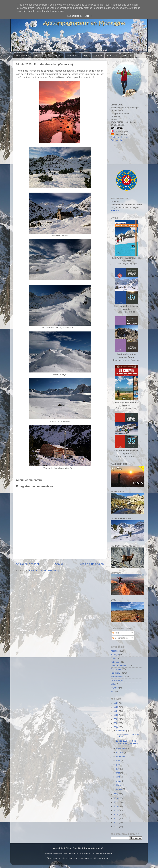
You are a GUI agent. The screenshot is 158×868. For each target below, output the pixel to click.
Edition (114, 658)
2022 (116, 719)
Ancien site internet (120, 137)
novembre (121, 748)
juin (118, 769)
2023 (116, 715)
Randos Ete (116, 673)
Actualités (115, 651)
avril (119, 777)
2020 (116, 727)
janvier (120, 789)
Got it (88, 16)
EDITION (127, 56)
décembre (121, 731)
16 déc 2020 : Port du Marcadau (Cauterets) (127, 742)
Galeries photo (117, 140)
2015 (116, 810)
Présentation (23, 56)
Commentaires (121, 638)
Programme (116, 669)
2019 (116, 794)
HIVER (58, 56)
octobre (120, 752)
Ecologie (115, 655)
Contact (98, 56)
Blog (37, 56)
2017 (116, 802)
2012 (116, 822)
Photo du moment (119, 666)
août (119, 761)
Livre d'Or (112, 56)
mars (119, 781)
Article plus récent (27, 564)
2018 (116, 798)
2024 (116, 711)
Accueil (59, 564)
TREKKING (73, 56)
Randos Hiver (117, 677)
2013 (116, 818)
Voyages (115, 688)
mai (118, 773)
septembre (122, 757)
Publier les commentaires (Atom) (44, 570)
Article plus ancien (92, 564)
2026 (116, 703)
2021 (116, 723)
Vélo (113, 684)
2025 (116, 707)
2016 (116, 806)
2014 (116, 814)
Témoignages (117, 680)
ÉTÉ (47, 56)
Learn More (75, 16)
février (120, 785)
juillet (119, 765)
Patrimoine (116, 662)
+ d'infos (115, 211)
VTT (86, 56)
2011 (116, 827)
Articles (117, 633)
